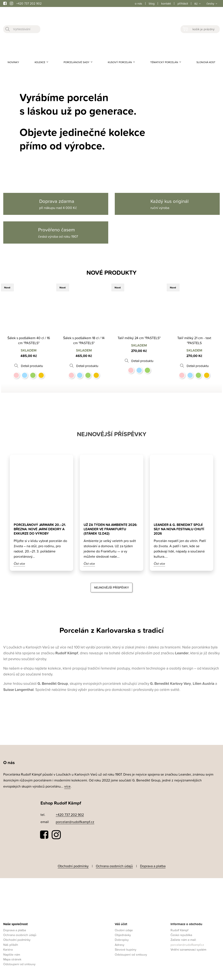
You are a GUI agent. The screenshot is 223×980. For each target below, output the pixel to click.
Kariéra (8, 948)
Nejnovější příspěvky (111, 588)
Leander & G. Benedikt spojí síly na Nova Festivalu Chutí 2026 (180, 529)
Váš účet (121, 923)
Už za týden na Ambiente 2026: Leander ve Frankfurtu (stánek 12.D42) (111, 529)
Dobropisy (122, 939)
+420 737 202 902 (29, 3)
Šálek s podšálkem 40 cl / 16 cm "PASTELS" (29, 340)
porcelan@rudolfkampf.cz (75, 822)
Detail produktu (32, 366)
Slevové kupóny (126, 948)
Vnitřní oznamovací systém (188, 948)
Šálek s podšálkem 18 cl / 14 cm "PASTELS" (84, 340)
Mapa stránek (12, 958)
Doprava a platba (153, 865)
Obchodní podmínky (73, 865)
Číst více (19, 563)
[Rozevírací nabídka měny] (197, 3)
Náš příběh (11, 944)
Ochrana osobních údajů (114, 865)
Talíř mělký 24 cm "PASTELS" (139, 338)
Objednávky (123, 934)
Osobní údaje (124, 929)
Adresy (120, 944)
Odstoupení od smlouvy (19, 963)
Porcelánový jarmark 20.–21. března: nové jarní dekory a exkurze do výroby (41, 529)
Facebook (44, 835)
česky (210, 3)
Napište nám (12, 953)
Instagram (56, 835)
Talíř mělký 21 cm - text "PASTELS (194, 340)
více (67, 786)
